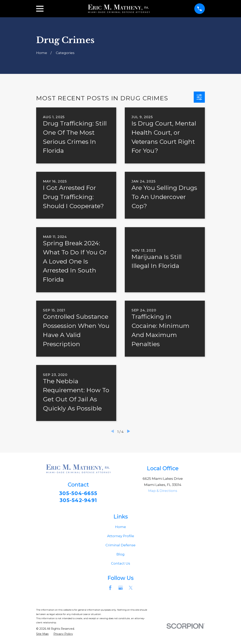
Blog (120, 556)
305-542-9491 (78, 501)
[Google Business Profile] (121, 589)
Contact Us (121, 565)
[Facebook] (110, 589)
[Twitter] (131, 589)
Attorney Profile (121, 538)
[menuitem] (42, 635)
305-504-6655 (78, 494)
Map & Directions (163, 491)
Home (120, 528)
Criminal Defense (120, 547)
